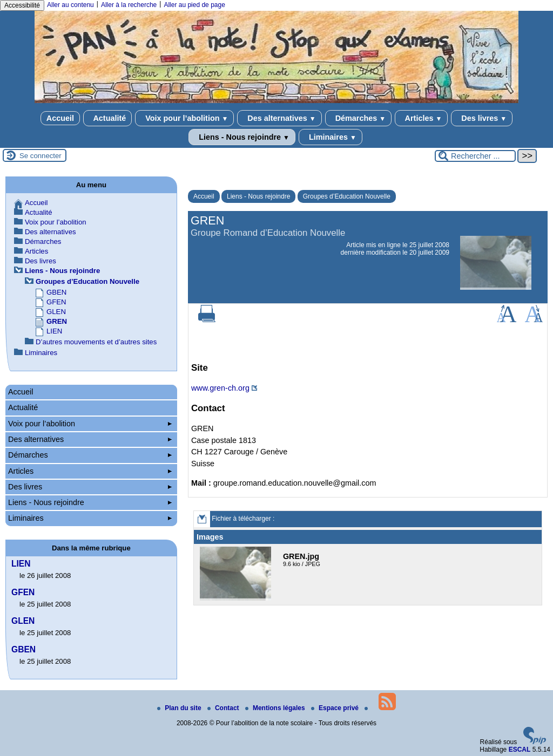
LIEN (54, 331)
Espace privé (336, 708)
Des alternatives (279, 118)
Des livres (482, 118)
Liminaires (331, 137)
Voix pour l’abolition (184, 118)
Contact (224, 708)
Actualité (107, 118)
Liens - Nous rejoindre (242, 137)
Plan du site (180, 708)
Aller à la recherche (129, 5)
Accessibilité (22, 5)
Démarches (358, 118)
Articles (421, 118)
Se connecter (41, 156)
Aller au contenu (70, 5)
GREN (57, 321)
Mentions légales (276, 708)
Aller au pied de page (194, 5)
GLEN (56, 312)
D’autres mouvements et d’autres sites (96, 342)
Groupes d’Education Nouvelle (347, 196)
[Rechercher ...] (475, 156)
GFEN (56, 302)
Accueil (60, 118)
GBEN (56, 292)
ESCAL (520, 750)
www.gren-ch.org (220, 388)
